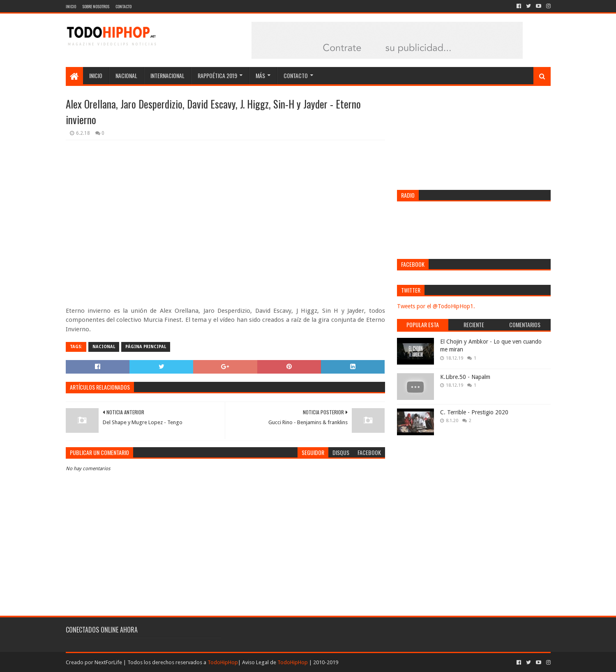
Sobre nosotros (96, 6)
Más (260, 75)
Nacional (126, 75)
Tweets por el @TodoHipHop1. (436, 306)
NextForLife (108, 662)
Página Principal (146, 347)
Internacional (167, 75)
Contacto (123, 6)
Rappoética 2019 (217, 75)
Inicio (71, 6)
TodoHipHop (223, 662)
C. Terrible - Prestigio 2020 (474, 412)
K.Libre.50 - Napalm (465, 377)
